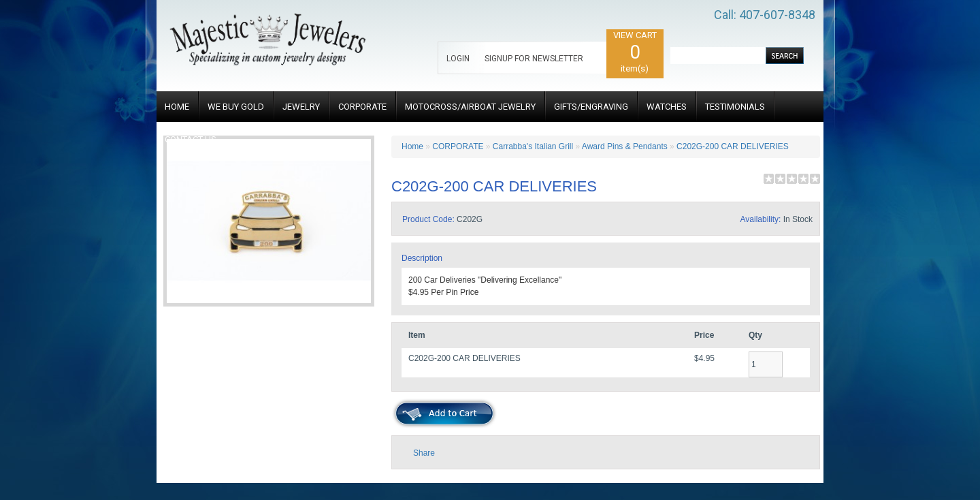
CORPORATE (362, 107)
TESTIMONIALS (735, 107)
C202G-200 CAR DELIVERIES (733, 146)
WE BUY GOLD (236, 107)
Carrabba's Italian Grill (533, 146)
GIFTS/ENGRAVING (591, 107)
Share (424, 453)
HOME (177, 107)
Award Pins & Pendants (625, 146)
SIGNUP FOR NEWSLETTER (534, 59)
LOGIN (458, 59)
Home (412, 146)
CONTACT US (191, 139)
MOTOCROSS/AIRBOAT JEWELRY (470, 107)
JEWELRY (301, 107)
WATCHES (667, 107)
